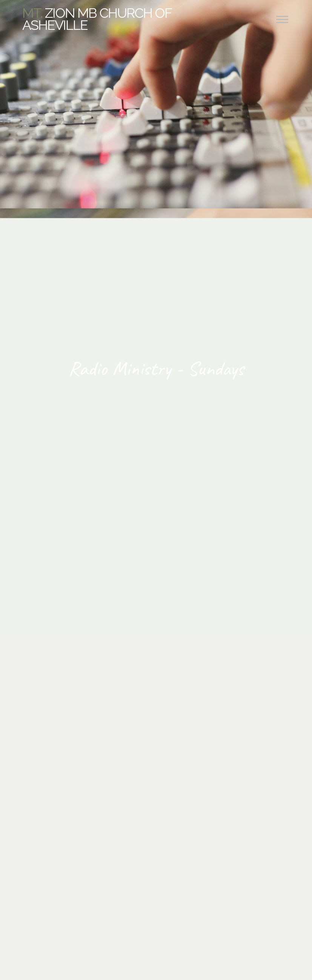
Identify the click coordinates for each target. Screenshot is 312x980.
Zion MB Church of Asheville (97, 19)
